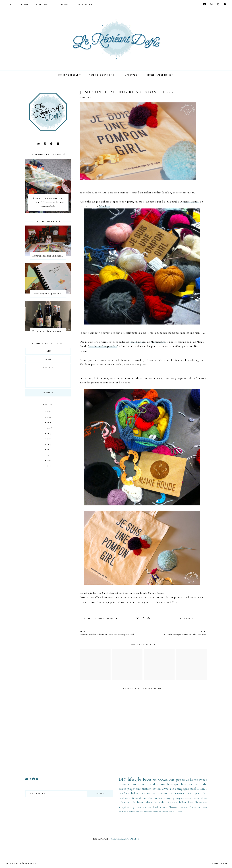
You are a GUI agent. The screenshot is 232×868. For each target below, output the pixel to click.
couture (146, 784)
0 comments (186, 619)
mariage (148, 812)
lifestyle (112, 619)
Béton (170, 812)
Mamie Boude (190, 202)
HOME (9, 4)
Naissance (201, 802)
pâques (180, 798)
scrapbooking (127, 807)
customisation (151, 789)
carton (184, 807)
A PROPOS (43, 4)
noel (193, 789)
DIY (122, 779)
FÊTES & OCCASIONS (102, 75)
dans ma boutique (166, 784)
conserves (141, 807)
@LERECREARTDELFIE (125, 839)
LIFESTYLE (131, 75)
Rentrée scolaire (135, 812)
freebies (187, 784)
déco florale (153, 807)
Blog (25, 4)
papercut (182, 780)
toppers (164, 807)
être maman (155, 798)
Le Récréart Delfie (24, 864)
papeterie (134, 789)
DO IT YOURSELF (69, 75)
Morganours (158, 342)
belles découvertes (143, 793)
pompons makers (185, 378)
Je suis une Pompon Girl (103, 346)
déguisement (195, 807)
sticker (189, 798)
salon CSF (101, 193)
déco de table (155, 802)
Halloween (177, 812)
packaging (169, 798)
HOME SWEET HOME (159, 75)
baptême (124, 793)
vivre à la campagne (176, 789)
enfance (134, 784)
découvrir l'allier (176, 802)
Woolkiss (104, 206)
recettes (202, 789)
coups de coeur (94, 619)
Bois (190, 802)
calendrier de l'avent (132, 802)
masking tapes (184, 793)
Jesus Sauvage (138, 342)
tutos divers (139, 798)
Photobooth (174, 807)
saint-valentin (160, 812)
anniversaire (165, 793)
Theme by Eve (219, 864)
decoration (200, 798)
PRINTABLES (85, 4)
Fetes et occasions (159, 779)
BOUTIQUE (63, 4)
